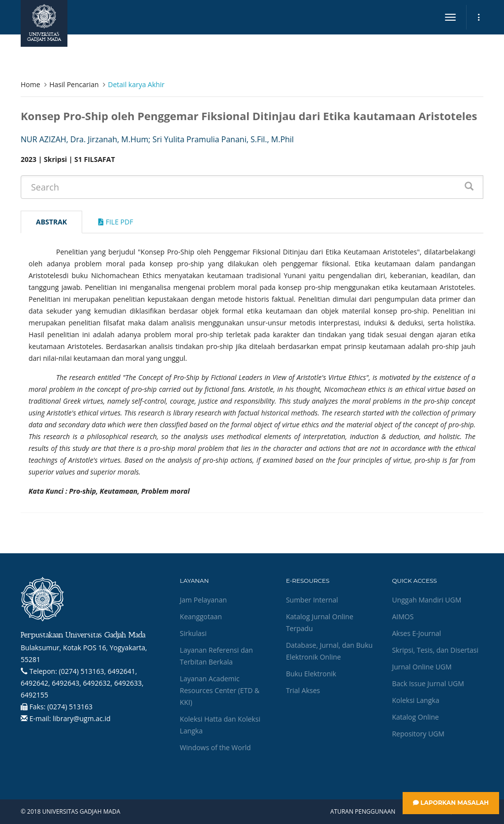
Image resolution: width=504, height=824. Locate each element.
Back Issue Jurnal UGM (428, 683)
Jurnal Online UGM (422, 667)
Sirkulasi (193, 633)
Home (31, 84)
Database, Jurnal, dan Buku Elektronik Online (329, 651)
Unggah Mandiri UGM (426, 600)
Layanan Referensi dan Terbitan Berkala (216, 656)
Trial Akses (303, 690)
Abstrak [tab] (51, 222)
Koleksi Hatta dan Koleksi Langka (220, 725)
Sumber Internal (312, 600)
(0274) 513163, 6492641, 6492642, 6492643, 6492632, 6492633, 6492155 (82, 683)
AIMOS (403, 617)
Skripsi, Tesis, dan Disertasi (435, 650)
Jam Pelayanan (203, 600)
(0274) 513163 (70, 707)
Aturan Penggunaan (363, 812)
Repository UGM (418, 734)
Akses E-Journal (416, 633)
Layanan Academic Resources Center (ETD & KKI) (220, 690)
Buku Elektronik (311, 674)
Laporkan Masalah (451, 803)
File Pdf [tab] (116, 222)
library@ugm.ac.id (82, 718)
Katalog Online (415, 717)
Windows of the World (215, 747)
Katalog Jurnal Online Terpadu (320, 622)
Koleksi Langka (415, 700)
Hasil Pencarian (74, 84)
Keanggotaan (201, 617)
